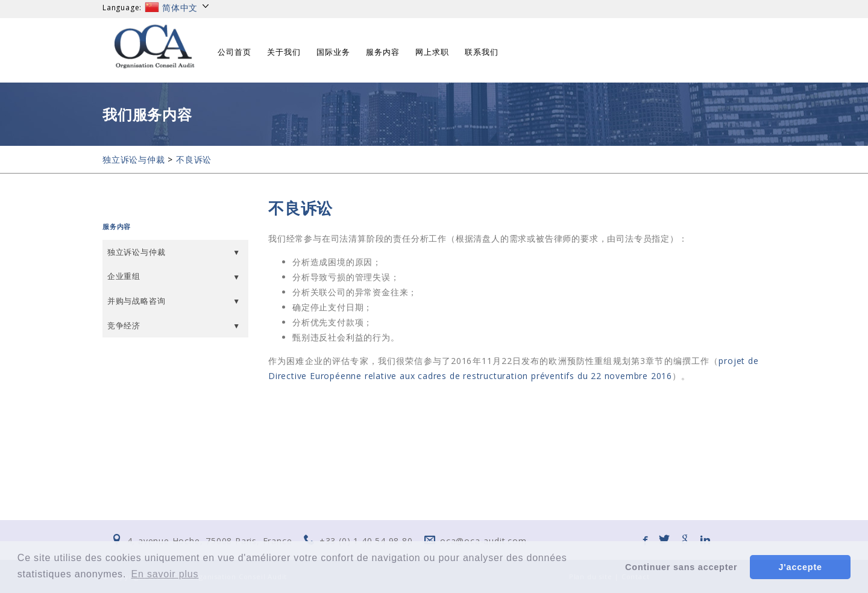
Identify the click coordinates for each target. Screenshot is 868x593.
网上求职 (432, 52)
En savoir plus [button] (165, 574)
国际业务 (333, 52)
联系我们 (482, 52)
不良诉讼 (194, 159)
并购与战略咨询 (137, 301)
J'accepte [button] (800, 567)
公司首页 (234, 52)
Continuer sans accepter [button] (681, 567)
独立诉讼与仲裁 (134, 159)
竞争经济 (124, 325)
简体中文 (178, 8)
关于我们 (284, 52)
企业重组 (124, 276)
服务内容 (383, 52)
